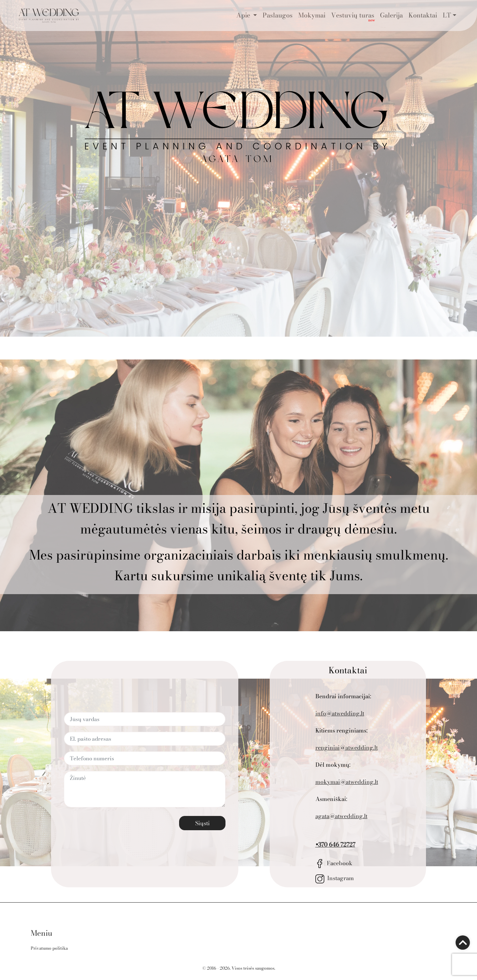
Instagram (335, 878)
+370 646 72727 (335, 844)
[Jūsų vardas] (145, 719)
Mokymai (312, 15)
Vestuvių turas (353, 15)
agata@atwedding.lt (341, 816)
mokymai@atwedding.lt (347, 782)
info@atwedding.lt (340, 713)
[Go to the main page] (49, 16)
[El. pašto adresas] (145, 739)
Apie (244, 15)
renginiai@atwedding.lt (347, 747)
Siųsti (202, 823)
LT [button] (447, 15)
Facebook (334, 863)
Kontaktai (423, 15)
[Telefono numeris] (145, 758)
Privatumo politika (49, 948)
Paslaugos (278, 15)
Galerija (391, 15)
